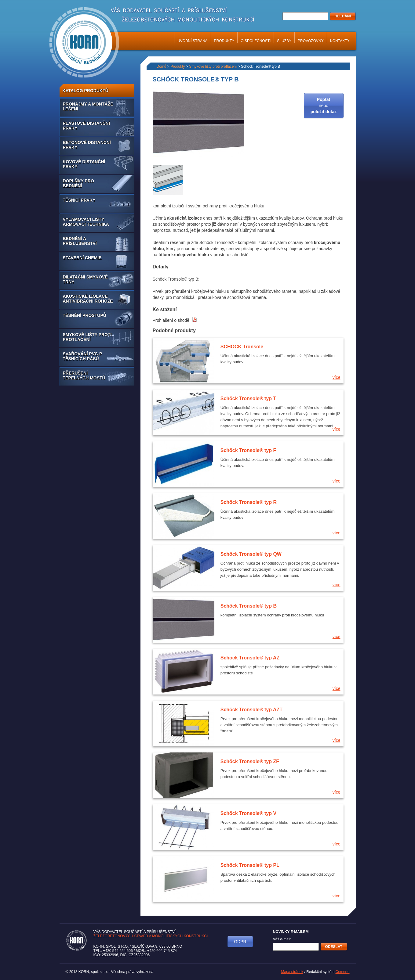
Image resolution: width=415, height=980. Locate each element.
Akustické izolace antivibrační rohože (88, 299)
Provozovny (311, 41)
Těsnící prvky (79, 200)
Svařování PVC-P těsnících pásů (83, 356)
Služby (284, 41)
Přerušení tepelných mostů (84, 375)
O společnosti (256, 41)
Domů (162, 66)
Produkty (224, 41)
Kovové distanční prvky (84, 164)
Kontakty (340, 41)
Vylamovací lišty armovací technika (86, 222)
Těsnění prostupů (85, 315)
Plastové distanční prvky (86, 126)
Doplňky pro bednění (78, 183)
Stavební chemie (82, 258)
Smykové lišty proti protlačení (87, 337)
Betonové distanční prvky (87, 145)
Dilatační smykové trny (85, 279)
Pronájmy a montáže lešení (88, 106)
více (337, 377)
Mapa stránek (292, 972)
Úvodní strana (193, 41)
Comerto (342, 972)
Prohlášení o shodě (175, 320)
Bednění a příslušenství (80, 241)
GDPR (240, 942)
